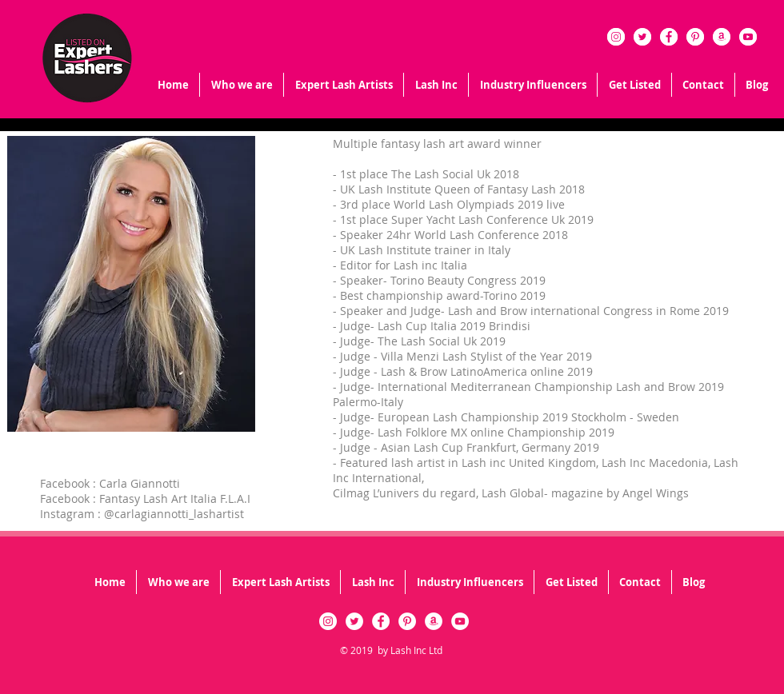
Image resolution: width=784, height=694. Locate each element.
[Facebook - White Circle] (669, 37)
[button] (436, 85)
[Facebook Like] (117, 638)
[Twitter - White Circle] (642, 37)
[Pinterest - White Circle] (695, 37)
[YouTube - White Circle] (748, 37)
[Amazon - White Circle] (722, 37)
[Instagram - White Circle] (616, 37)
